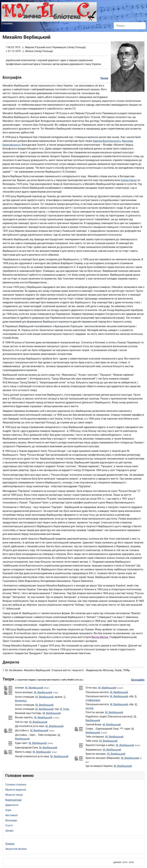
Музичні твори (14, 795)
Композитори (13, 800)
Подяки (10, 844)
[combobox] (130, 26)
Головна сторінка (16, 785)
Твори (104, 78)
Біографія (138, 680)
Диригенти (12, 805)
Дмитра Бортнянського (107, 141)
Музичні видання (16, 790)
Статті (9, 826)
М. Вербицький (34, 688)
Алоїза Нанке (129, 180)
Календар (11, 820)
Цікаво (9, 831)
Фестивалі (11, 815)
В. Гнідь (65, 709)
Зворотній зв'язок (16, 849)
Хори (8, 810)
